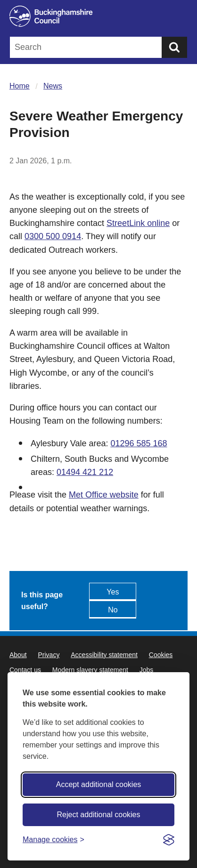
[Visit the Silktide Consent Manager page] (169, 840)
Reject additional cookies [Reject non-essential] (99, 815)
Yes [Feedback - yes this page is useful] (113, 592)
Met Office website (104, 495)
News (53, 86)
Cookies (161, 655)
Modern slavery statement (90, 670)
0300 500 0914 (53, 236)
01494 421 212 (85, 472)
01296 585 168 (139, 443)
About (18, 655)
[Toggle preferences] (53, 840)
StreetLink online (138, 223)
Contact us (25, 670)
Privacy (49, 655)
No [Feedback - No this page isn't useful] (113, 610)
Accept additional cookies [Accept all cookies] (99, 784)
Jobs (147, 670)
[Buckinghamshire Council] (98, 16)
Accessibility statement (104, 655)
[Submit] (174, 47)
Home (20, 86)
